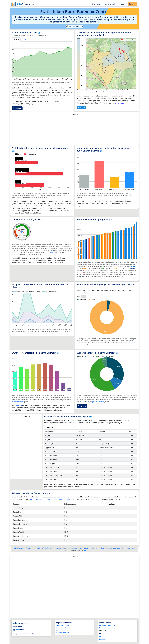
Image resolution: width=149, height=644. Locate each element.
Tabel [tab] (24, 39)
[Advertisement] (74, 130)
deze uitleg (52, 252)
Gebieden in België (63, 626)
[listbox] (84, 297)
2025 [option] (83, 297)
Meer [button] (123, 4)
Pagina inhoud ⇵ (75, 26)
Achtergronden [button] (111, 4)
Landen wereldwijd (63, 633)
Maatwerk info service (107, 637)
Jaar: (78, 297)
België (59, 206)
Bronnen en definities (107, 626)
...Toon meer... (119, 103)
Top (85, 550)
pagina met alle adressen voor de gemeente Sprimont (50, 499)
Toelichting (17, 108)
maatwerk (18, 405)
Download (133, 4)
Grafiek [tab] (16, 39)
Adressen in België (63, 628)
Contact (102, 639)
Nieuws (102, 628)
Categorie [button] (49, 427)
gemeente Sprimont (18, 402)
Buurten (81, 108)
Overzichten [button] (97, 4)
